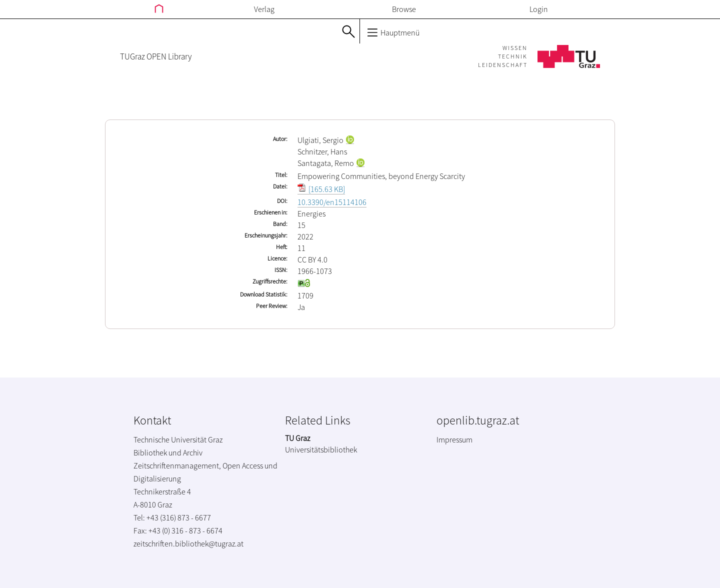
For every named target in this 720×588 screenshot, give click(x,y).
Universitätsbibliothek (321, 449)
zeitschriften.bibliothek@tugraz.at (188, 543)
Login (539, 9)
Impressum (454, 439)
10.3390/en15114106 (332, 202)
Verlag (264, 9)
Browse (404, 9)
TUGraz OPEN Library (156, 56)
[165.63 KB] (321, 189)
